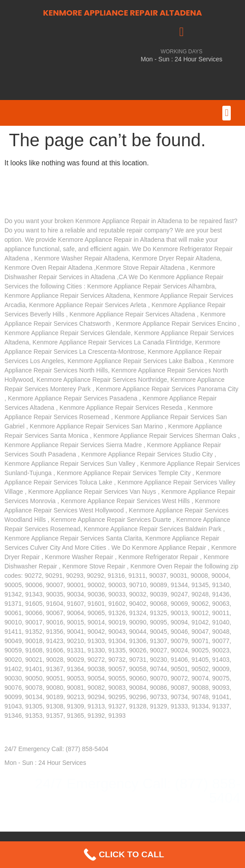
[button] (227, 113)
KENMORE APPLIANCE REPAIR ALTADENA (123, 13)
